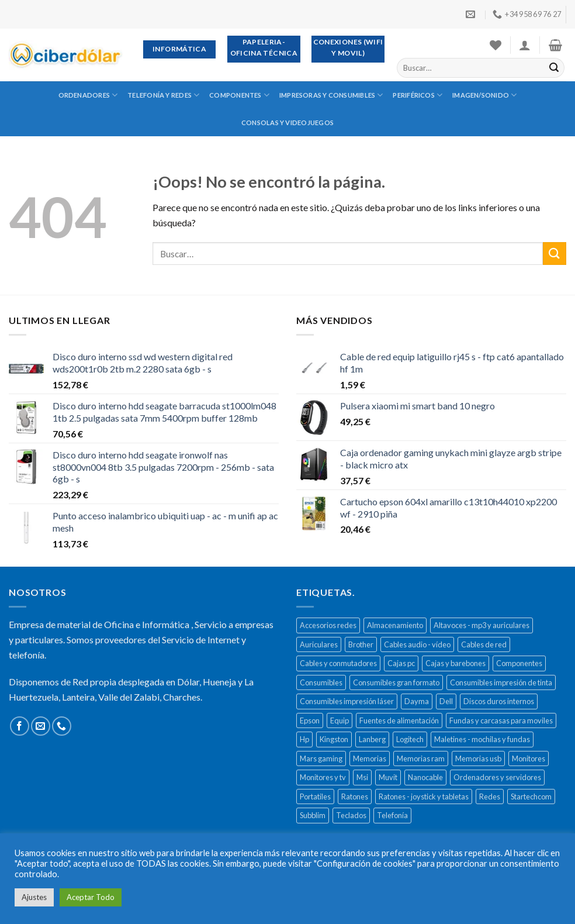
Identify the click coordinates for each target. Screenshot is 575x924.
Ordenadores (88, 95)
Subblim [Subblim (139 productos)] (313, 815)
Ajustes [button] (34, 897)
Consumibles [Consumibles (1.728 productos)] (321, 682)
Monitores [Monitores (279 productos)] (529, 758)
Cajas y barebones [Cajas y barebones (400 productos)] (456, 663)
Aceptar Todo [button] (91, 897)
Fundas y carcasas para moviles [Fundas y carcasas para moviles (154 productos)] (501, 720)
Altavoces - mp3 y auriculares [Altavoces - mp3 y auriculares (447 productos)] (482, 625)
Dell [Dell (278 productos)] (446, 701)
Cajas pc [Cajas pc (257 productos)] (401, 663)
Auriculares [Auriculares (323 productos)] (319, 644)
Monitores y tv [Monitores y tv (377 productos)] (323, 777)
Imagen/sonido (484, 95)
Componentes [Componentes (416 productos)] (519, 663)
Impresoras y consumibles (331, 95)
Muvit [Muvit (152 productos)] (388, 777)
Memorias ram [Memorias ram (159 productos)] (421, 758)
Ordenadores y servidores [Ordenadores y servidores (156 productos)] (497, 777)
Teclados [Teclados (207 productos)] (351, 815)
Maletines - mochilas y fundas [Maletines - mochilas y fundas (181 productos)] (482, 739)
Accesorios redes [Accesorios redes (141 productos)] (328, 625)
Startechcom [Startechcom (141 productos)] (531, 797)
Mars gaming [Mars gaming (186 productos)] (321, 758)
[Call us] (62, 726)
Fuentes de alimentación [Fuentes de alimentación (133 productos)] (399, 720)
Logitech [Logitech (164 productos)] (410, 739)
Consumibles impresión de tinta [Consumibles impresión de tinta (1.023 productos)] (501, 682)
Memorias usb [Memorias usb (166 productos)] (478, 758)
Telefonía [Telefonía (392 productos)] (392, 815)
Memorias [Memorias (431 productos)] (370, 758)
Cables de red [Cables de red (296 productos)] (484, 644)
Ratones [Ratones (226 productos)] (355, 797)
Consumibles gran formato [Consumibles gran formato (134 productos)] (396, 682)
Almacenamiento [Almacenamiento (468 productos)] (395, 625)
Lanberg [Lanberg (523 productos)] (372, 739)
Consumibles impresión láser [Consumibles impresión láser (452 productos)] (347, 701)
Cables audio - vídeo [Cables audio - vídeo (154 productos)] (417, 644)
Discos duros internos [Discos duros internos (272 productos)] (499, 701)
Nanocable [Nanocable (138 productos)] (425, 777)
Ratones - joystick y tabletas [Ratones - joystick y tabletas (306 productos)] (424, 797)
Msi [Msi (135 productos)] (362, 777)
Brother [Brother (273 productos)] (361, 644)
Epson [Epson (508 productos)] (310, 720)
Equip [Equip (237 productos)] (340, 720)
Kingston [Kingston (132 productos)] (334, 739)
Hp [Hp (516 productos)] (304, 739)
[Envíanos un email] (41, 726)
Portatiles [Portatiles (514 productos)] (315, 797)
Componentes (239, 95)
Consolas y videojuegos (287, 123)
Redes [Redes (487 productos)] (490, 797)
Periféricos (418, 95)
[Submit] (554, 68)
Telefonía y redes (163, 95)
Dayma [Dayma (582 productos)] (417, 701)
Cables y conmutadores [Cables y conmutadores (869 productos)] (338, 663)
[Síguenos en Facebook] (20, 726)
